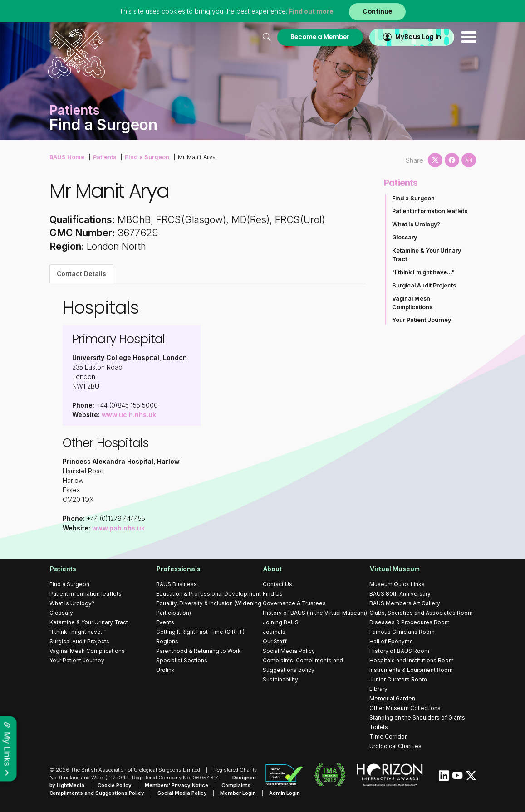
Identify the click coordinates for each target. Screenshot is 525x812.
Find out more (311, 11)
